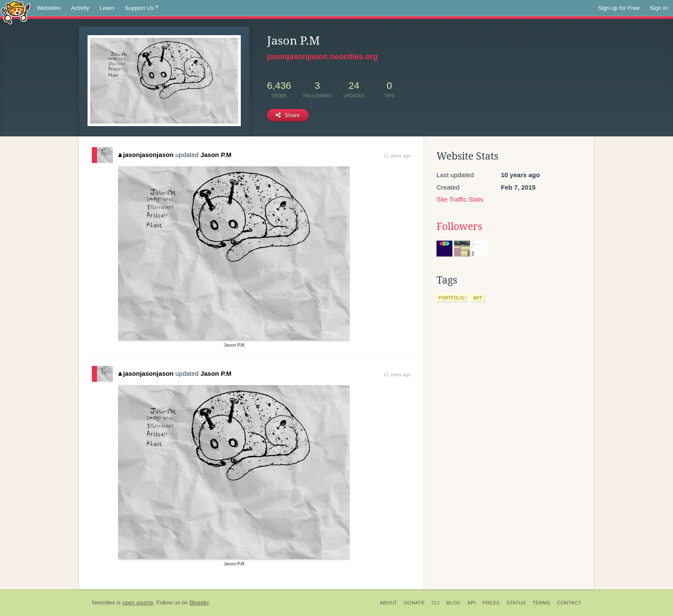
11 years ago (397, 156)
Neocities (103, 602)
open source (138, 602)
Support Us (142, 8)
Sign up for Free (619, 8)
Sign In (659, 8)
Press (491, 603)
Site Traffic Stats (460, 199)
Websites (49, 8)
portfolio (452, 298)
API (471, 603)
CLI (436, 603)
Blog (453, 603)
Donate (414, 603)
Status (516, 603)
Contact (569, 603)
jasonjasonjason (146, 155)
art (477, 298)
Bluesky (199, 602)
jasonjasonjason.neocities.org (322, 57)
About (389, 603)
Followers (459, 226)
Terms (541, 603)
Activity (80, 8)
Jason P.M (216, 155)
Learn (107, 8)
